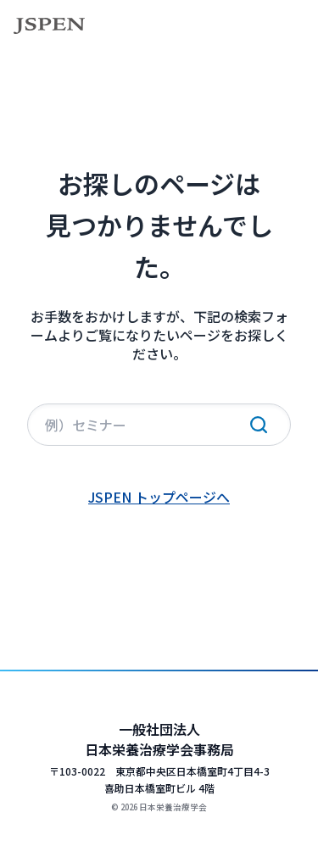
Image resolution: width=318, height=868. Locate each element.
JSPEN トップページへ (159, 497)
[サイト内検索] (159, 425)
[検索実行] (259, 425)
